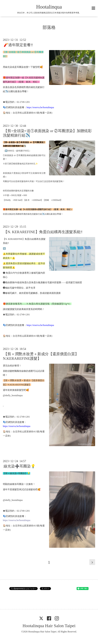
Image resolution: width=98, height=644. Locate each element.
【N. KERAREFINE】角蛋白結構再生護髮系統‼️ (43, 232)
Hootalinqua (49, 7)
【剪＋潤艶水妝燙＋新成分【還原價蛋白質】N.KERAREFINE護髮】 (41, 356)
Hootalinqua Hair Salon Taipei (49, 626)
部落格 (49, 27)
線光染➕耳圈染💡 (19, 466)
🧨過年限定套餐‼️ (18, 45)
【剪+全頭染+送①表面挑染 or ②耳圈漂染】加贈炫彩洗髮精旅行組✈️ (47, 133)
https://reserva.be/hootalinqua (40, 107)
